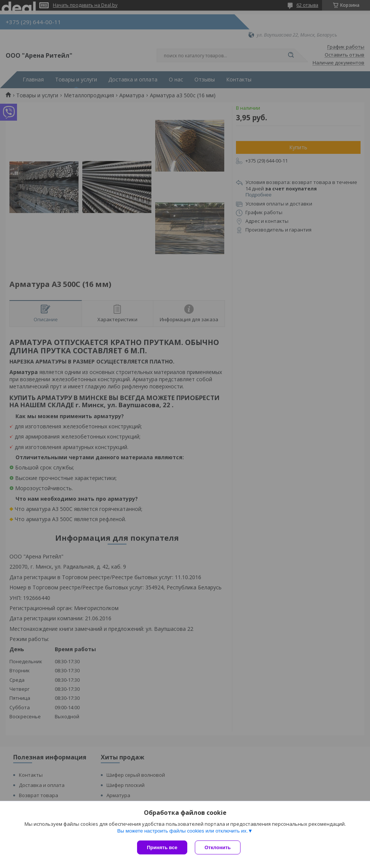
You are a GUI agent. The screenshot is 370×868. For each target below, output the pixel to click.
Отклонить (218, 847)
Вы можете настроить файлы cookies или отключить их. (182, 831)
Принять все (162, 847)
